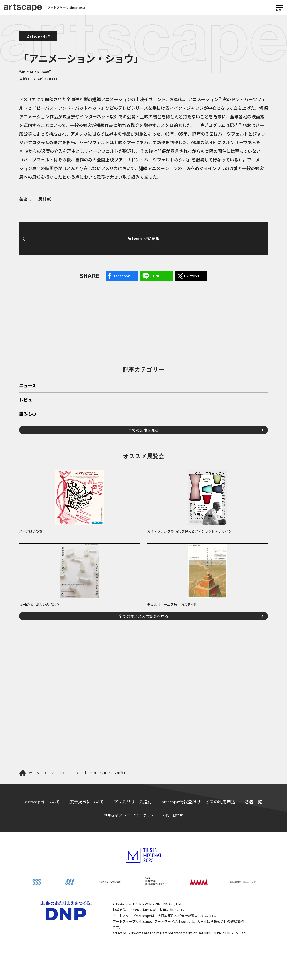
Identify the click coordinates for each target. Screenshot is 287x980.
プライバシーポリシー (140, 815)
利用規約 (111, 815)
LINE (157, 276)
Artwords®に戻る (143, 238)
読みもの (28, 414)
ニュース (28, 386)
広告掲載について (87, 802)
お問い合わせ (173, 815)
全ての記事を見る (143, 430)
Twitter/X (191, 276)
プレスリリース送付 (133, 802)
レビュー (28, 400)
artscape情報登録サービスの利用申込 (198, 802)
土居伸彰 (42, 199)
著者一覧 (253, 802)
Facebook (122, 276)
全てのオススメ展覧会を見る (143, 616)
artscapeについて (43, 802)
